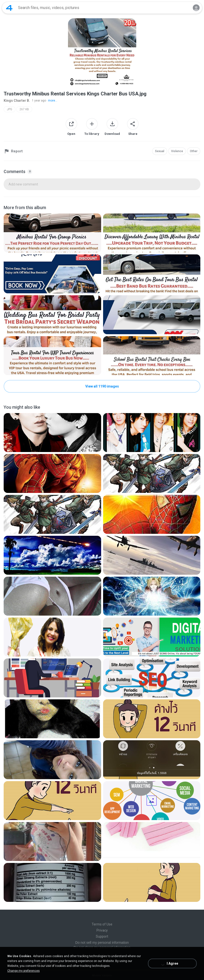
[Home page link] (9, 8)
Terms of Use (102, 924)
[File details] (52, 233)
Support (102, 936)
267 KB (24, 109)
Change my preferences (24, 971)
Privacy (102, 930)
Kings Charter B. (17, 101)
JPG (10, 109)
